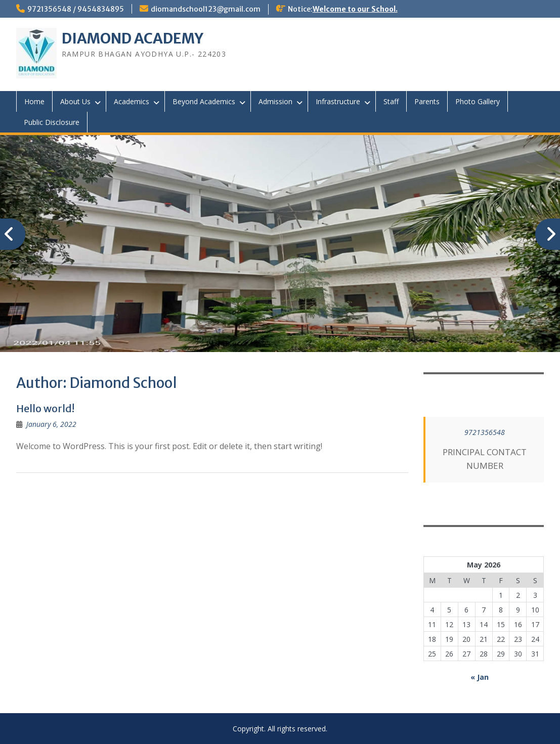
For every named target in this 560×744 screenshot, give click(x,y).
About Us (75, 101)
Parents (427, 101)
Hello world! (45, 408)
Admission (275, 101)
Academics (132, 101)
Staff (391, 101)
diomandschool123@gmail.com (206, 9)
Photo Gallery (478, 101)
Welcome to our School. (355, 9)
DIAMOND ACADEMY (133, 38)
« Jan (480, 677)
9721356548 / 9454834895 (76, 9)
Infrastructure (338, 101)
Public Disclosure (52, 122)
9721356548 (485, 432)
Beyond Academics (204, 101)
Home (34, 101)
